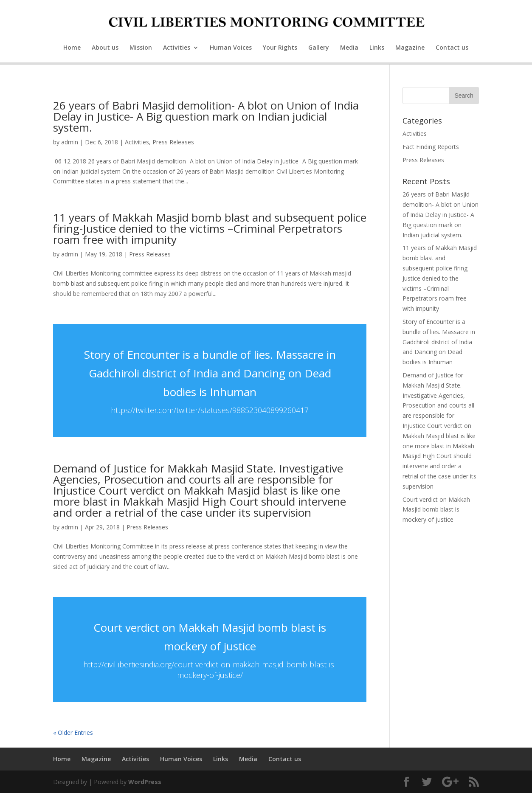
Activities (177, 48)
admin (70, 142)
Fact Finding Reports (431, 147)
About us (105, 48)
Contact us (452, 48)
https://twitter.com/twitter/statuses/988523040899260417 (210, 410)
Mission (141, 48)
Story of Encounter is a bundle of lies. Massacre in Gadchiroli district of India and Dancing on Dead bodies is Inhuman (210, 373)
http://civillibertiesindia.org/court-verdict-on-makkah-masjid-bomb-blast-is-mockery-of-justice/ (210, 670)
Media (349, 48)
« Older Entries (73, 733)
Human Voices (231, 48)
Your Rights (280, 48)
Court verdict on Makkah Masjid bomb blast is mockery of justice (436, 510)
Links (377, 48)
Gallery (319, 48)
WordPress (145, 782)
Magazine (410, 48)
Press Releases (173, 142)
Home (72, 48)
